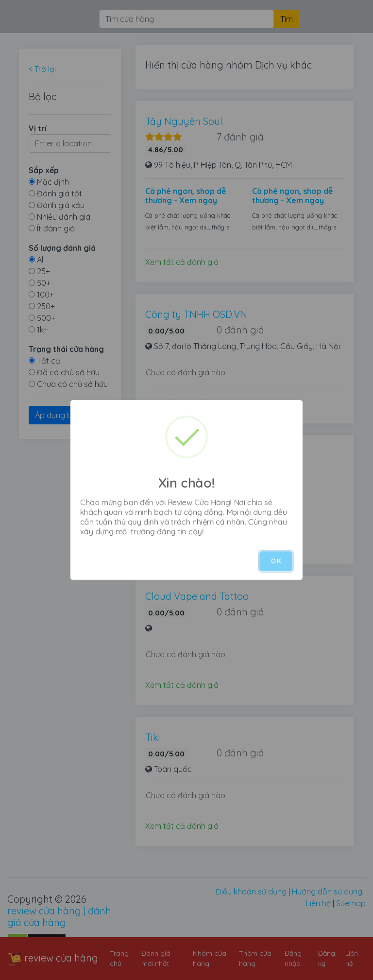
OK (276, 561)
